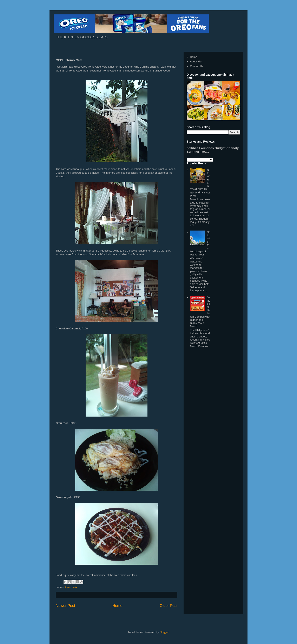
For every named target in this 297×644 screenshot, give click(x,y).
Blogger (164, 632)
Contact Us (197, 66)
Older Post (169, 606)
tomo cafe (71, 587)
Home (117, 606)
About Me (196, 61)
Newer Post (65, 606)
